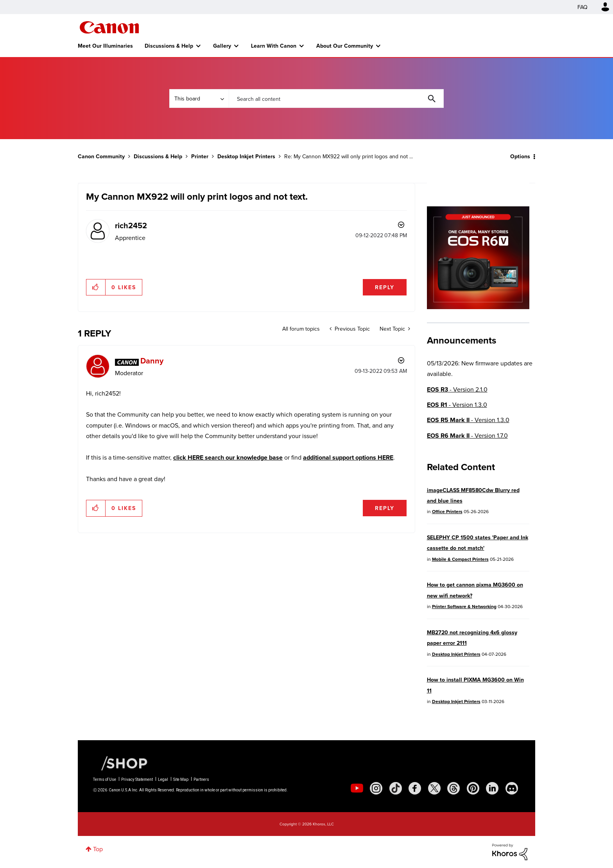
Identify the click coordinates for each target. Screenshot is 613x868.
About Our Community (345, 46)
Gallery (222, 46)
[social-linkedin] (492, 788)
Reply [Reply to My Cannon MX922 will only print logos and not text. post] (385, 287)
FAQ (583, 7)
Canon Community (109, 27)
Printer (200, 156)
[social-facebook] (415, 788)
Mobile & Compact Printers (460, 559)
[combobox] (336, 98)
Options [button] (520, 156)
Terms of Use (105, 779)
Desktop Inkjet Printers (246, 156)
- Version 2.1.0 (457, 389)
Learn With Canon (274, 46)
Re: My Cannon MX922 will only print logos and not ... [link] (349, 156)
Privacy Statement (137, 779)
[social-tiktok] (396, 788)
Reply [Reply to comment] (385, 508)
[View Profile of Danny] (152, 361)
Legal (163, 779)
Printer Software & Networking (464, 606)
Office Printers (447, 511)
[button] (96, 287)
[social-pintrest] (473, 788)
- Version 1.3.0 (457, 405)
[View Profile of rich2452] (131, 225)
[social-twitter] (434, 788)
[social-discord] (512, 788)
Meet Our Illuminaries (105, 46)
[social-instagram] (376, 788)
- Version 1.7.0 (467, 436)
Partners (201, 779)
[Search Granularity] (199, 98)
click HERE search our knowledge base (228, 457)
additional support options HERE (348, 457)
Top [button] (98, 849)
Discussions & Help (169, 46)
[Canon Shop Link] (120, 763)
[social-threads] (453, 788)
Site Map (181, 779)
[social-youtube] (357, 788)
